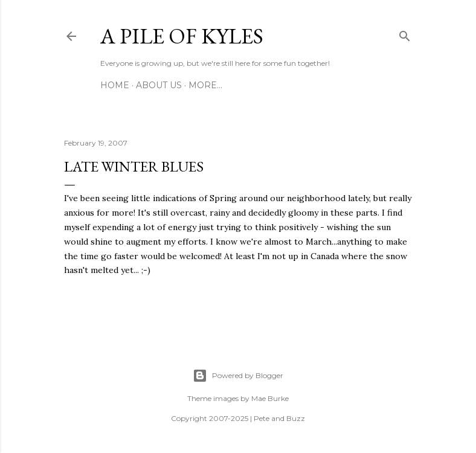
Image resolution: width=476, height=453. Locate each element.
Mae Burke (270, 398)
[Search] (405, 34)
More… (205, 85)
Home (115, 85)
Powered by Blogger (238, 376)
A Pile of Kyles (182, 36)
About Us (159, 85)
